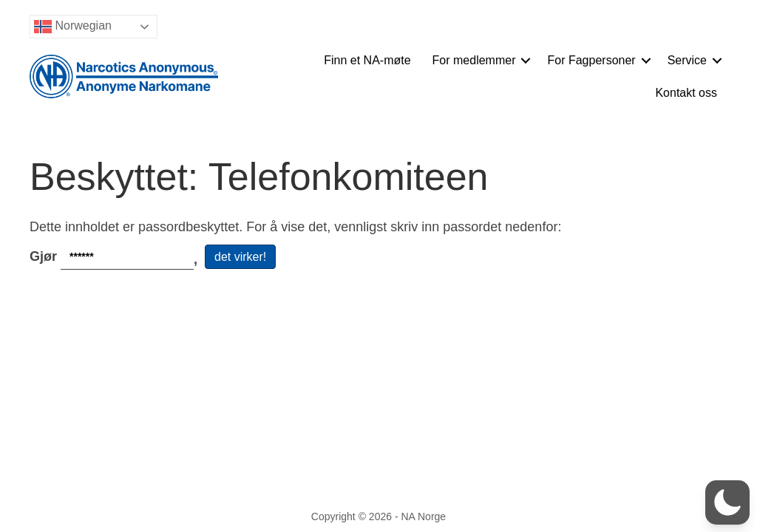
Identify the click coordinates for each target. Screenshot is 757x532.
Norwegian (73, 27)
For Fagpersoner (591, 60)
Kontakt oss (686, 93)
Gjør (117, 257)
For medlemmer (474, 60)
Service (687, 60)
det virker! (240, 257)
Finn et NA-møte (367, 60)
